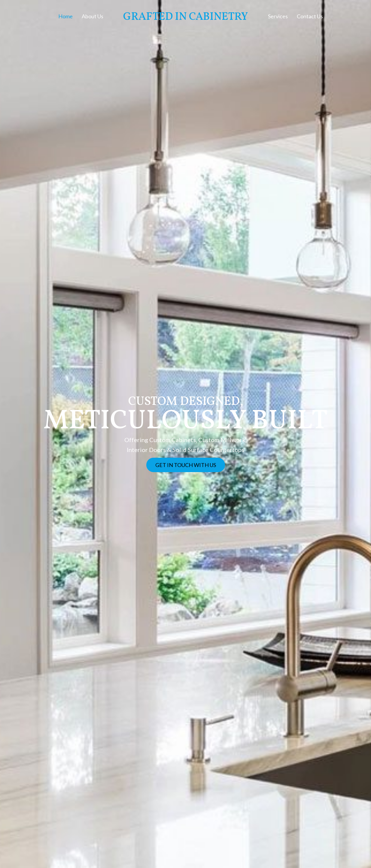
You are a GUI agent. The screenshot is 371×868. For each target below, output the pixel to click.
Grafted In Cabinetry (185, 17)
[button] (186, 465)
